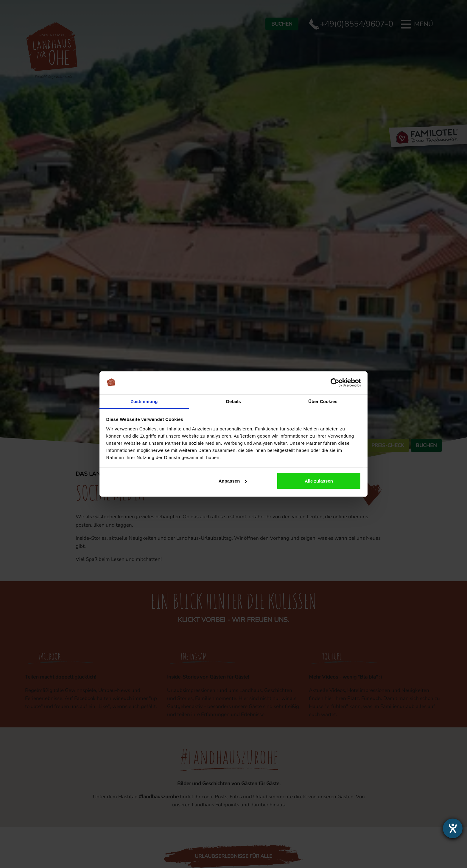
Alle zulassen (319, 481)
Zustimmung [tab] (144, 401)
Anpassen (233, 481)
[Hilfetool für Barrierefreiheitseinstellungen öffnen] (453, 828)
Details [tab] (233, 401)
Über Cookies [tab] (323, 401)
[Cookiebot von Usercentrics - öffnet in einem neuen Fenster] (335, 383)
